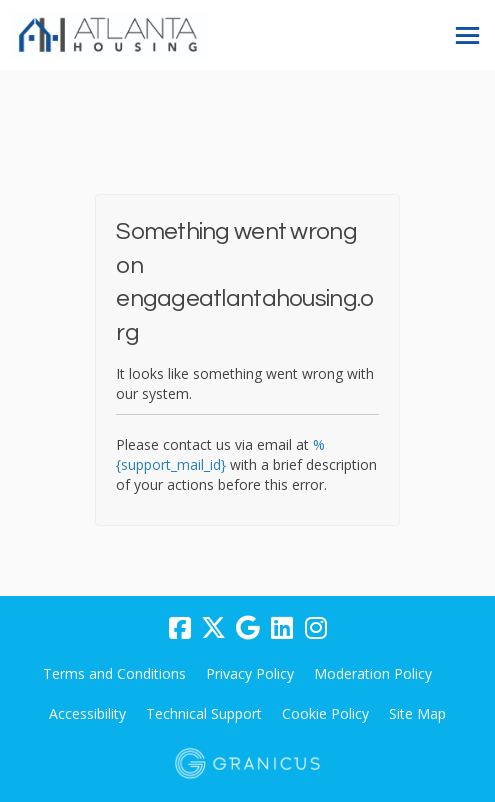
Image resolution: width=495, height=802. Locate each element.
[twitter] (214, 628)
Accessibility (87, 713)
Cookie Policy (325, 713)
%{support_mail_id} (220, 454)
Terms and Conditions (114, 673)
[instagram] (316, 628)
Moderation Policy (373, 673)
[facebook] (180, 628)
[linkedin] (282, 628)
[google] (248, 628)
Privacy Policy (250, 673)
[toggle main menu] (467, 35)
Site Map (417, 713)
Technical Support (204, 713)
